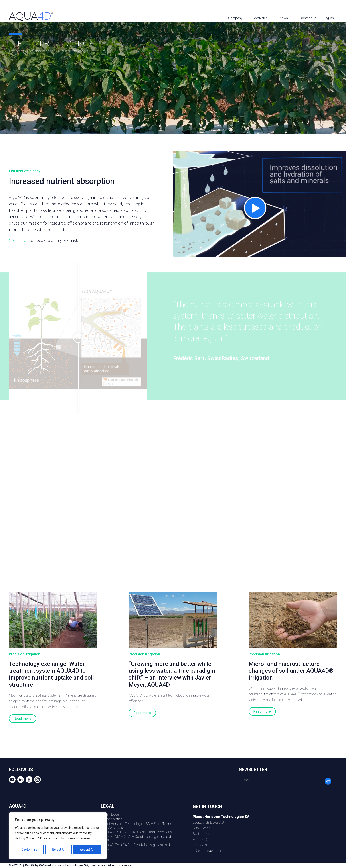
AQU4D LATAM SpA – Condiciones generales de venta (137, 838)
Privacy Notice (111, 819)
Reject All (59, 850)
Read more (23, 719)
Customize (29, 850)
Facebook (330, 7)
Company (235, 18)
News (284, 18)
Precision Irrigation (41, 51)
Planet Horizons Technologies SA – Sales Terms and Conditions (136, 826)
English (329, 18)
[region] (58, 836)
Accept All (87, 850)
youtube (313, 7)
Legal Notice (110, 814)
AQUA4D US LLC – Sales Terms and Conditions (136, 832)
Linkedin (322, 7)
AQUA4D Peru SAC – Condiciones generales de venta (136, 847)
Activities (261, 18)
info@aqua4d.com (207, 851)
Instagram (339, 7)
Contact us (308, 18)
